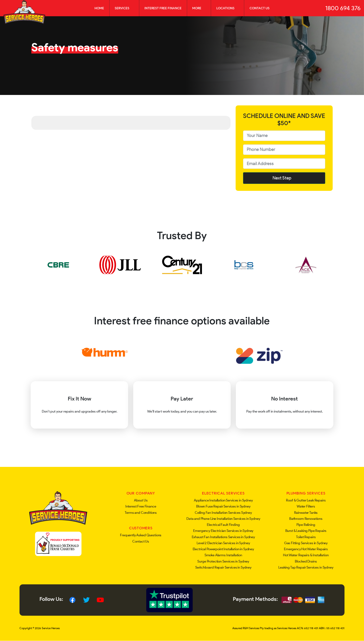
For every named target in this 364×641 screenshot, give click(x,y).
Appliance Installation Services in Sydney (223, 500)
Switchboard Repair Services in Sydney (223, 567)
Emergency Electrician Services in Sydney (223, 531)
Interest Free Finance (163, 8)
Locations (228, 8)
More (199, 8)
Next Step (284, 178)
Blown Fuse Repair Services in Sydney (223, 506)
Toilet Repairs (306, 537)
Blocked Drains (306, 561)
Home (99, 8)
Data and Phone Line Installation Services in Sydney (223, 519)
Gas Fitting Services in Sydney (306, 543)
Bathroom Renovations (306, 519)
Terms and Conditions (141, 513)
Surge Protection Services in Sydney (223, 561)
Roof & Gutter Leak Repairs (306, 500)
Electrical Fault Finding (223, 525)
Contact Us (260, 8)
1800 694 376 (343, 8)
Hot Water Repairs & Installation (306, 555)
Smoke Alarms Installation (223, 555)
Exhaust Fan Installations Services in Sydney (223, 537)
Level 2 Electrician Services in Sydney (223, 543)
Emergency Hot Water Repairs (306, 549)
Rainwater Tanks (306, 513)
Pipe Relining (306, 525)
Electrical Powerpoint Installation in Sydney (223, 549)
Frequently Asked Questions (141, 535)
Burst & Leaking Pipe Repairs (306, 531)
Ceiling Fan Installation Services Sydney (223, 513)
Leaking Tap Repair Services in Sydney (306, 567)
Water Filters (306, 506)
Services (124, 8)
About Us (141, 500)
